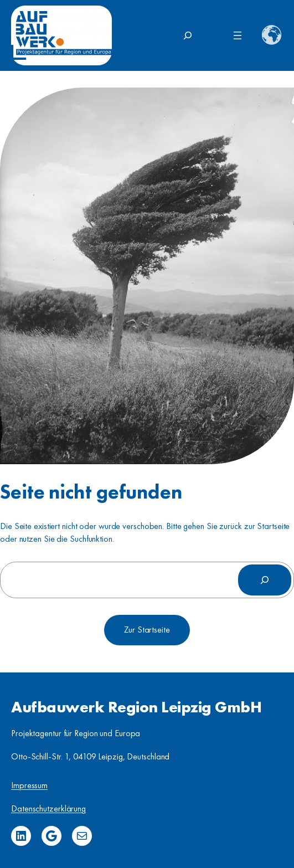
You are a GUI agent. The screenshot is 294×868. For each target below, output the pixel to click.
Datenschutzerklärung (48, 808)
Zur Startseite (147, 630)
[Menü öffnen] (238, 35)
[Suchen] (265, 580)
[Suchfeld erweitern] (188, 35)
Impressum (29, 785)
